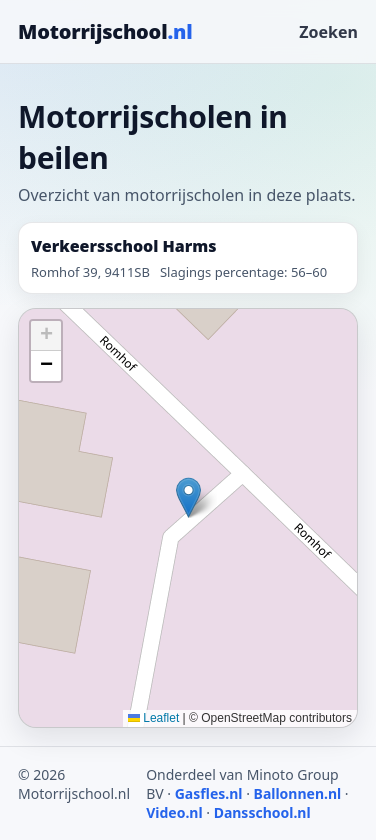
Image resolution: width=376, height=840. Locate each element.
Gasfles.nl (209, 793)
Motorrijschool (105, 31)
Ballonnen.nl (298, 793)
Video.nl (174, 812)
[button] (188, 497)
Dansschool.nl (262, 812)
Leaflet (153, 718)
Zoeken (328, 32)
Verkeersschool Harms (124, 246)
